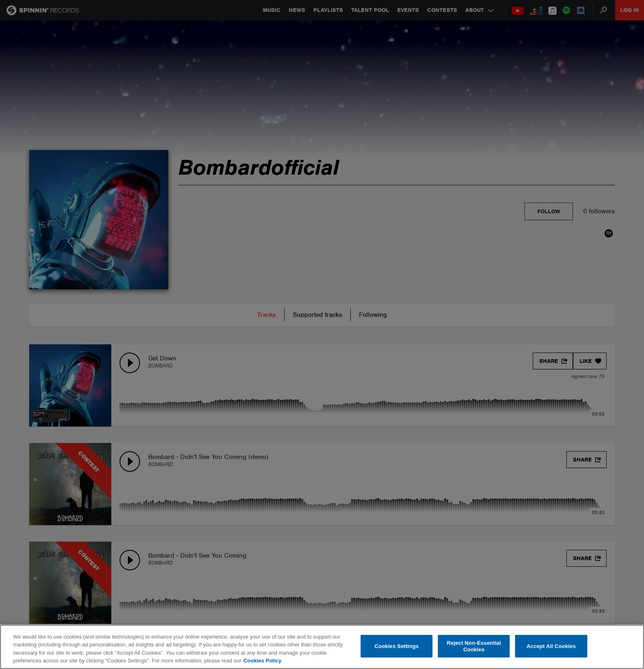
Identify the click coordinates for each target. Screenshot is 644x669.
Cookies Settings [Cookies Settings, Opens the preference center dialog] (397, 646)
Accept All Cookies (551, 646)
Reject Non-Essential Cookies (474, 646)
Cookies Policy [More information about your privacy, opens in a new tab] (262, 661)
